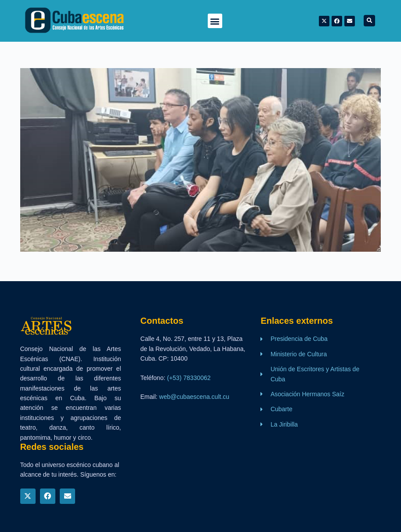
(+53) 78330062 (189, 378)
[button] (215, 21)
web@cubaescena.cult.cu (194, 397)
